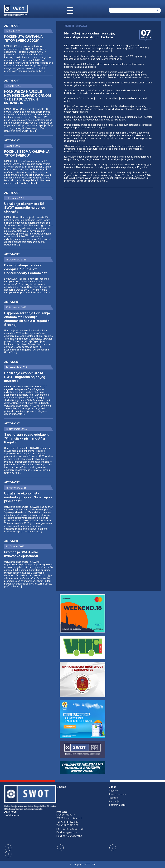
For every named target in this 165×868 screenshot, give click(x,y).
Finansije (113, 798)
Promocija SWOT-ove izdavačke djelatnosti (21, 554)
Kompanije (114, 801)
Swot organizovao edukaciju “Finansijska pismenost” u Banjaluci (27, 438)
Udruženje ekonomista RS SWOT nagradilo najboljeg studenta (25, 208)
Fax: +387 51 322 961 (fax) (70, 829)
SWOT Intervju (12, 815)
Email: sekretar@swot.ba (69, 836)
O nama (61, 787)
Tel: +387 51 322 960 (67, 822)
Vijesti (112, 787)
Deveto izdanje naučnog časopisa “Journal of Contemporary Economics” (26, 269)
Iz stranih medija (117, 805)
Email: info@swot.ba (67, 832)
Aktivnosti (12, 26)
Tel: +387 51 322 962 (67, 825)
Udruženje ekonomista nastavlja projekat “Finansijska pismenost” (28, 497)
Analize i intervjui (117, 794)
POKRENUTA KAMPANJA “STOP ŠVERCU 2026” (23, 39)
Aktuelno (113, 791)
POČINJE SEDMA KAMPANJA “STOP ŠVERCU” (27, 153)
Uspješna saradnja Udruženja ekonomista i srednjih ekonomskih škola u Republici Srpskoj (27, 319)
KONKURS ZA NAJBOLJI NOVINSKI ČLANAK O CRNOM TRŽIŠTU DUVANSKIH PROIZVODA (27, 97)
